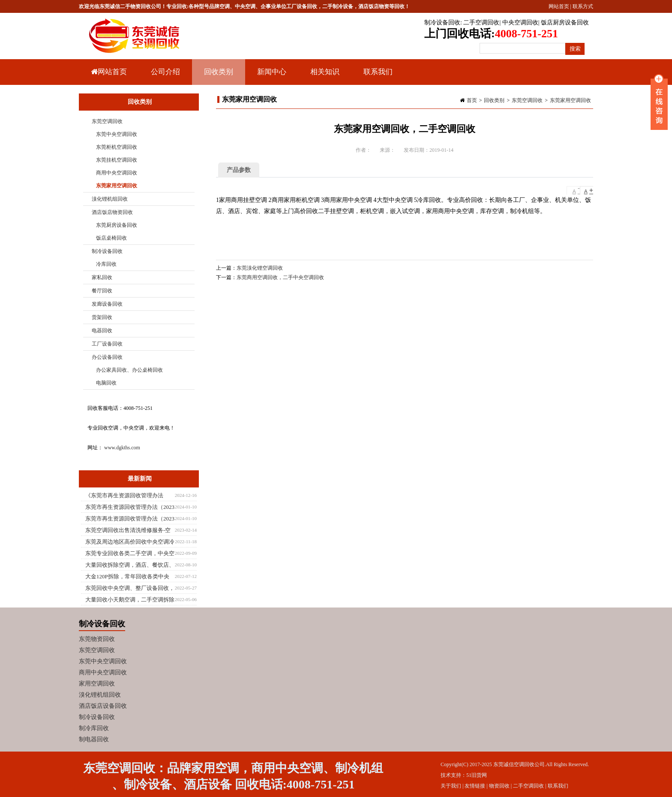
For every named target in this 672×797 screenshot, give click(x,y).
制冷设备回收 (442, 23)
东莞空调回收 (527, 100)
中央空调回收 (520, 23)
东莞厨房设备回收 (117, 225)
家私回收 (102, 277)
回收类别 (217, 76)
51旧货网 (477, 775)
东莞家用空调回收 (570, 100)
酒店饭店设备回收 (103, 706)
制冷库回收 (94, 728)
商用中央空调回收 (117, 173)
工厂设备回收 (107, 344)
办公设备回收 (107, 357)
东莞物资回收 (97, 639)
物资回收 (499, 786)
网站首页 (559, 6)
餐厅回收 (102, 291)
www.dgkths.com (122, 448)
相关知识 (324, 76)
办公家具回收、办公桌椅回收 (129, 370)
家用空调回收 (97, 684)
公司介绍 (165, 72)
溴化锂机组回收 (110, 199)
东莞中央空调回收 (117, 134)
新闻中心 (271, 76)
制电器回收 (94, 739)
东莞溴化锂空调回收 (260, 268)
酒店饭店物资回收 (112, 212)
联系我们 (378, 72)
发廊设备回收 (107, 304)
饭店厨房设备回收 (565, 23)
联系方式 (583, 6)
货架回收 (102, 317)
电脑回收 (106, 383)
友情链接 (475, 786)
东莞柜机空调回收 (117, 147)
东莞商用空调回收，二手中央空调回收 (280, 277)
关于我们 (451, 786)
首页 (472, 100)
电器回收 (102, 331)
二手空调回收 (481, 23)
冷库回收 (106, 264)
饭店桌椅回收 (111, 238)
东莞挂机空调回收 (117, 160)
